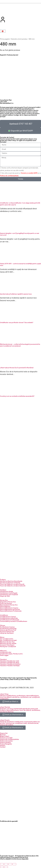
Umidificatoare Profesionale (10, 620)
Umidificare (4, 615)
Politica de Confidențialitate (9, 739)
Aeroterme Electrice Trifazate (10, 583)
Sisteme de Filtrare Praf (8, 630)
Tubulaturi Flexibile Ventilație (10, 666)
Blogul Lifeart (5, 736)
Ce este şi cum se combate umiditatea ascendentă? (17, 396)
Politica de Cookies (6, 741)
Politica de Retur (6, 742)
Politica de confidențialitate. (9, 176)
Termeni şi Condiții (6, 738)
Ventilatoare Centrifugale (9, 593)
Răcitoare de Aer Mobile (8, 643)
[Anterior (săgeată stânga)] (2, 867)
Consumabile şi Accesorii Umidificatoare (14, 621)
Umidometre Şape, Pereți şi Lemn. (11, 654)
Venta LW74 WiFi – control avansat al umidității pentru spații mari (20, 265)
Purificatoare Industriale (8, 629)
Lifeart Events (5, 720)
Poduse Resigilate (6, 744)
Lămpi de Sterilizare (7, 633)
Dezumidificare (5, 606)
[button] (20, 3)
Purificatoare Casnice (7, 627)
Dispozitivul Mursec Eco (8, 602)
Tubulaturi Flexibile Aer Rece (10, 662)
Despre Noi (4, 733)
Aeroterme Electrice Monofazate (11, 581)
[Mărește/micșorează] (2, 864)
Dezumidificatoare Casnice (9, 608)
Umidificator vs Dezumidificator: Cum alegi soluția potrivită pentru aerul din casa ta (20, 204)
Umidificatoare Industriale (9, 618)
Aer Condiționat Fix (7, 639)
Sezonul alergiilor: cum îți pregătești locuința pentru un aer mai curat (20, 234)
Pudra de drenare (6, 603)
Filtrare (3, 625)
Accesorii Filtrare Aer (7, 632)
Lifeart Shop (4, 694)
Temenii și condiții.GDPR (29, 173)
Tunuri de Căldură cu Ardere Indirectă (13, 586)
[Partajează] (10, 864)
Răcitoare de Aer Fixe (7, 642)
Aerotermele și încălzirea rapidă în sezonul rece (16, 294)
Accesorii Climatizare (7, 645)
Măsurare (3, 651)
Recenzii (3, 735)
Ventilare (3, 590)
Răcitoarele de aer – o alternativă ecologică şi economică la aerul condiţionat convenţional (20, 345)
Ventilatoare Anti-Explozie (9, 595)
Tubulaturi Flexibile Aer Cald (9, 661)
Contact (3, 747)
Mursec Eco (4, 600)
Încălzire (3, 580)
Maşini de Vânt (5, 596)
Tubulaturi (3, 659)
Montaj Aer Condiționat (8, 646)
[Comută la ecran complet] (6, 864)
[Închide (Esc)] (14, 864)
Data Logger (4, 655)
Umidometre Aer (6, 652)
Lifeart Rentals (5, 707)
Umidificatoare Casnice (8, 617)
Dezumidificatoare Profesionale (11, 611)
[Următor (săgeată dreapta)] (6, 867)
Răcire (2, 637)
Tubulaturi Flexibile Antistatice (10, 664)
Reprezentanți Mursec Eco (9, 605)
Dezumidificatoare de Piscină (10, 609)
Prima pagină (5, 39)
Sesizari (3, 745)
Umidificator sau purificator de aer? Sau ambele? (17, 322)
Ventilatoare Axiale (6, 591)
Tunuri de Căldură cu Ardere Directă (12, 584)
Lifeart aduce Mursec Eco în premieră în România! (17, 368)
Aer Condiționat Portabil (8, 640)
